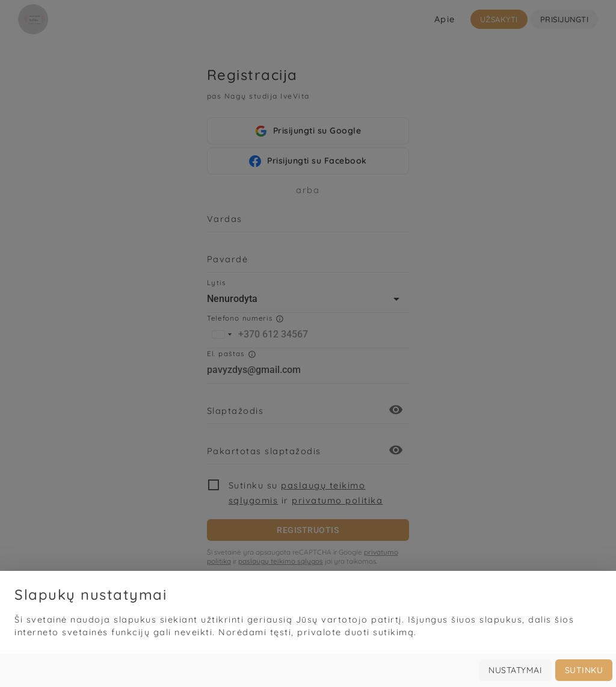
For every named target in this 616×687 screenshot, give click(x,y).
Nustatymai (515, 670)
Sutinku (584, 670)
